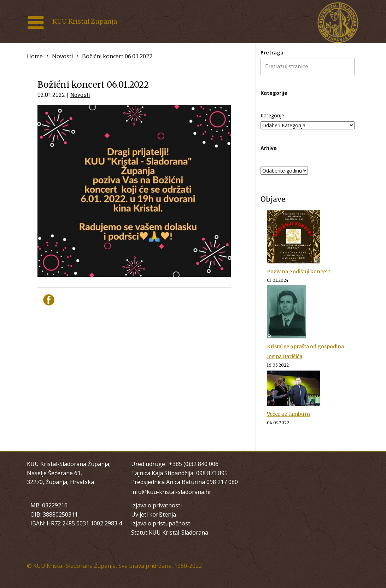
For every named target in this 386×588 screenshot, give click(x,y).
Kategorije (272, 115)
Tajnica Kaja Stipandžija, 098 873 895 (179, 473)
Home (35, 56)
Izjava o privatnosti (156, 505)
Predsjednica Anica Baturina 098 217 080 (185, 482)
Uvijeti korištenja (154, 514)
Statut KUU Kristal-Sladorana (170, 532)
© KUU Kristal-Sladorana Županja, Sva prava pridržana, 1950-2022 (114, 566)
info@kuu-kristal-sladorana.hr (171, 492)
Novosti (62, 56)
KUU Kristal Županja (85, 21)
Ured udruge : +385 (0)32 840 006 (175, 464)
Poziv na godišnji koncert (299, 272)
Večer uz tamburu (288, 414)
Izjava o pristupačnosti (161, 523)
